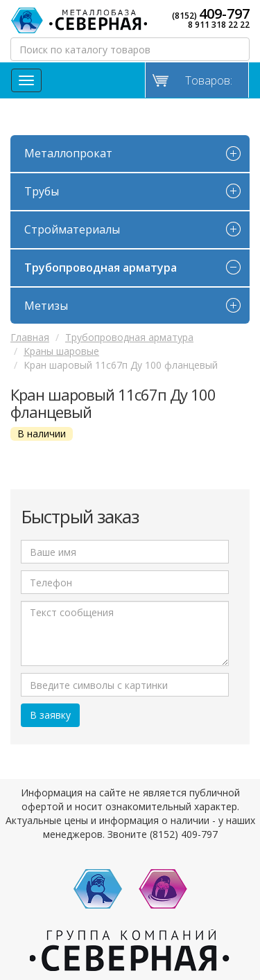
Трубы (42, 191)
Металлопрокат (68, 153)
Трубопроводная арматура (101, 268)
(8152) (211, 14)
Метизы (46, 306)
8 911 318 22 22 (219, 25)
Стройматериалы (72, 229)
